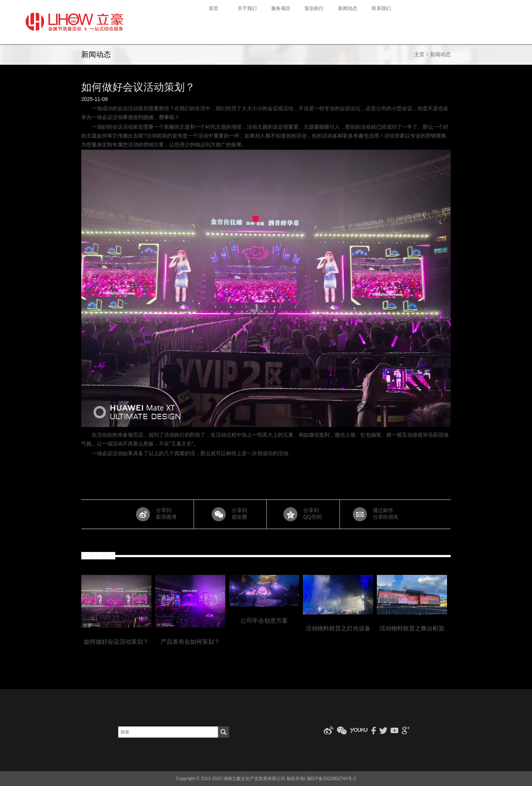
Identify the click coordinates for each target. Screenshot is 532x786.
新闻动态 (440, 55)
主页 (419, 55)
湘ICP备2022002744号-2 (331, 779)
